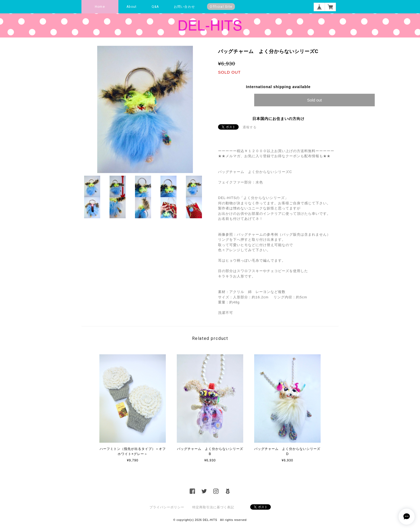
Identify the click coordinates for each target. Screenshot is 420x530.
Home (100, 7)
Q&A (155, 7)
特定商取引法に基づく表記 (213, 507)
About (132, 7)
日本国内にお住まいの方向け (278, 119)
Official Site (221, 7)
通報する (250, 127)
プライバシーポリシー (167, 507)
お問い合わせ (184, 7)
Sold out (314, 100)
